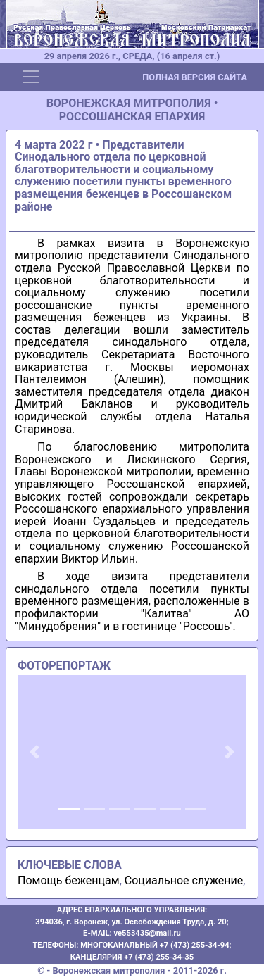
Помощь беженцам (69, 880)
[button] (35, 752)
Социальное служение (184, 880)
